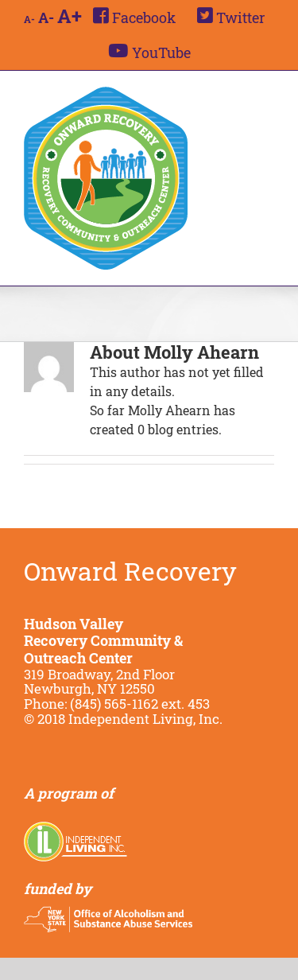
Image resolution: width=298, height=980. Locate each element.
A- (29, 19)
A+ (70, 16)
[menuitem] (134, 17)
